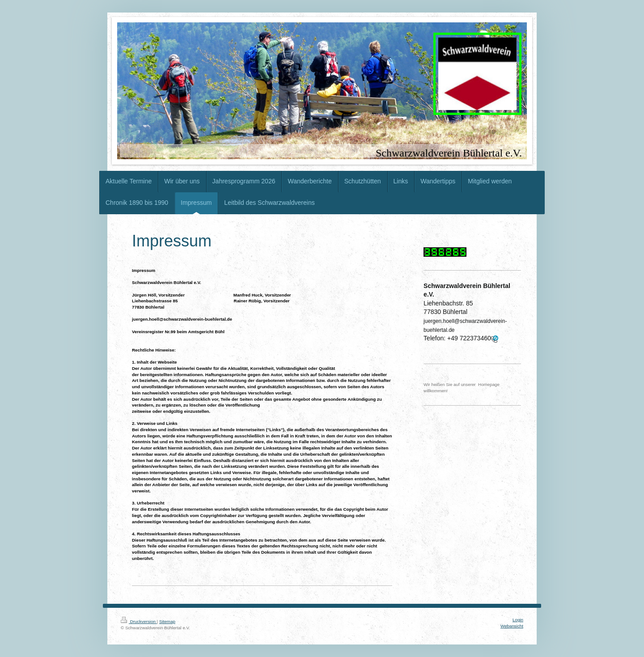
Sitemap (167, 621)
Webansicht (512, 626)
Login (518, 620)
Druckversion (139, 621)
